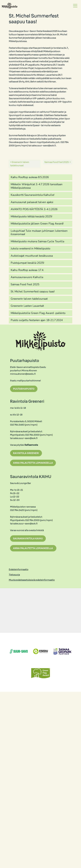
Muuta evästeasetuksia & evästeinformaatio (32, 580)
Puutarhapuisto (24, 389)
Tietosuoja (14, 575)
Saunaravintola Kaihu (28, 539)
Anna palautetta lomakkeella (33, 463)
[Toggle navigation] (75, 6)
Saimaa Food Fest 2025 (57, 162)
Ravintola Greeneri (26, 453)
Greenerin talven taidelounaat (20, 164)
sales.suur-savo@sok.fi (44, 146)
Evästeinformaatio (19, 569)
